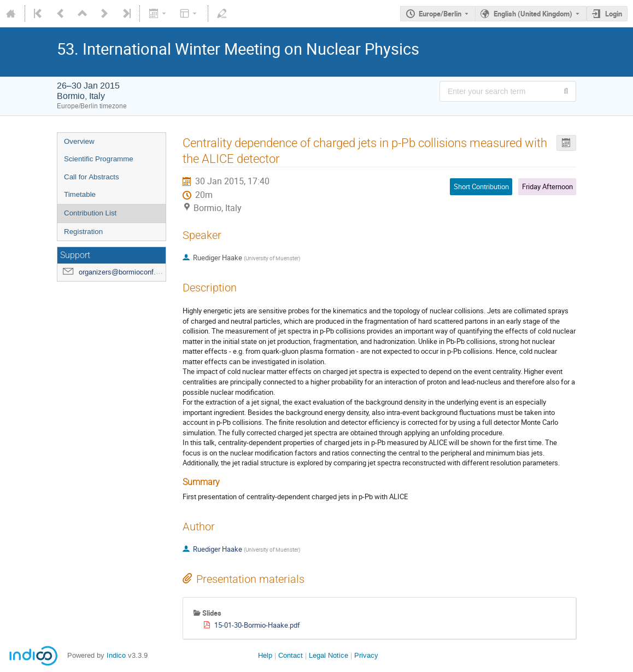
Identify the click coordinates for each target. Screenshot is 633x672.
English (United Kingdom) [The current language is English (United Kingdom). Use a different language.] (533, 14)
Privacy (366, 655)
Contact (291, 655)
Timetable (80, 194)
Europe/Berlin (440, 14)
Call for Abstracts (92, 177)
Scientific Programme (99, 159)
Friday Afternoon (547, 186)
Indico (116, 655)
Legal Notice (329, 655)
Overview (79, 141)
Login (614, 14)
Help (265, 655)
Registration (83, 232)
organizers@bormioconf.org (122, 272)
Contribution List (90, 213)
